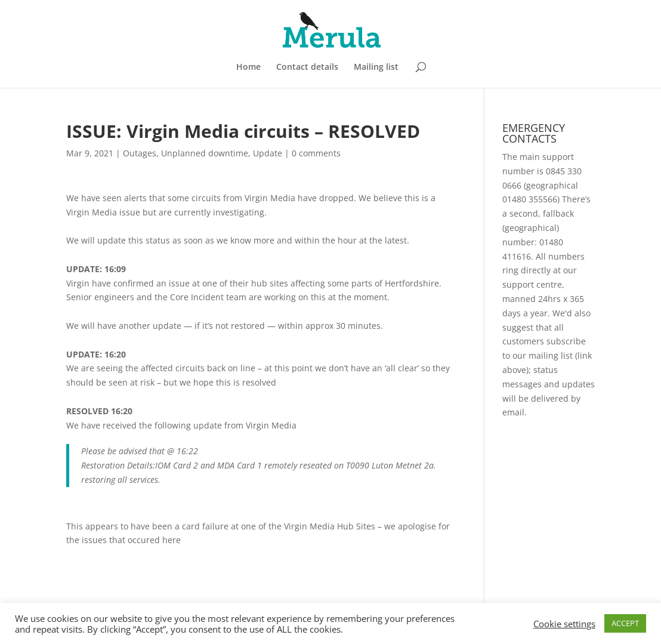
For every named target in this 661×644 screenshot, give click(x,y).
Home (248, 67)
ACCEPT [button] (625, 623)
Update (268, 153)
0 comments (316, 153)
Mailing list (376, 67)
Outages (140, 153)
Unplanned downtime (205, 153)
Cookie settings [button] (564, 624)
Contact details (307, 67)
